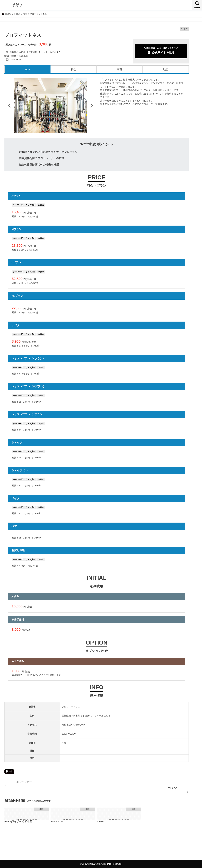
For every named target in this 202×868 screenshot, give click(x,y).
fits (99, 864)
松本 (11, 771)
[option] (50, 106)
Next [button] (92, 106)
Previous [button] (9, 106)
